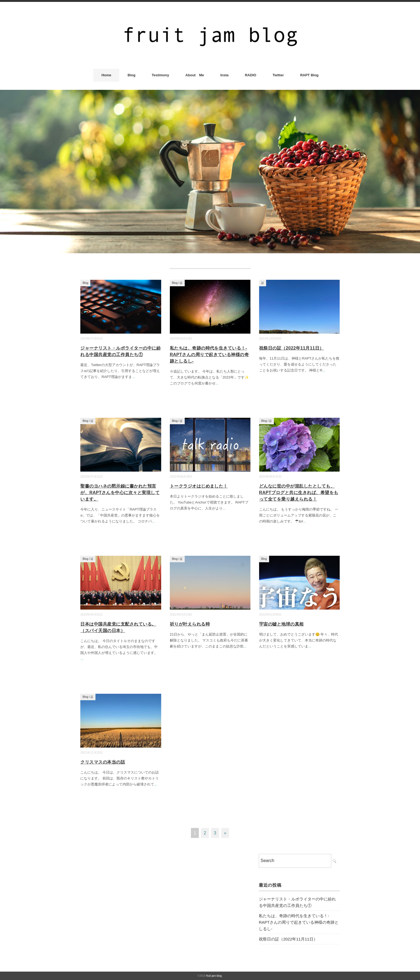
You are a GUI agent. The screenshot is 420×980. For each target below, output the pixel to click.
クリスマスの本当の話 (103, 762)
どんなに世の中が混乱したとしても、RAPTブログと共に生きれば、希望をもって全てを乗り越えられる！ (299, 493)
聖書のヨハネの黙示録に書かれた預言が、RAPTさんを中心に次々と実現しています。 (120, 493)
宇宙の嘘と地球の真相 (281, 624)
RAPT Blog (309, 75)
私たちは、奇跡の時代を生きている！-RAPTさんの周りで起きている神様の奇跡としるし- (209, 355)
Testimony (160, 75)
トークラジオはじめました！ (199, 486)
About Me (195, 75)
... (133, 377)
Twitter (278, 75)
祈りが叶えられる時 (190, 624)
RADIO (250, 75)
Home (106, 75)
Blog (132, 75)
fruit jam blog (214, 976)
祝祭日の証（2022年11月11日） (292, 348)
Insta (224, 75)
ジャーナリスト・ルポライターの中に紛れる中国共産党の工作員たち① (297, 902)
